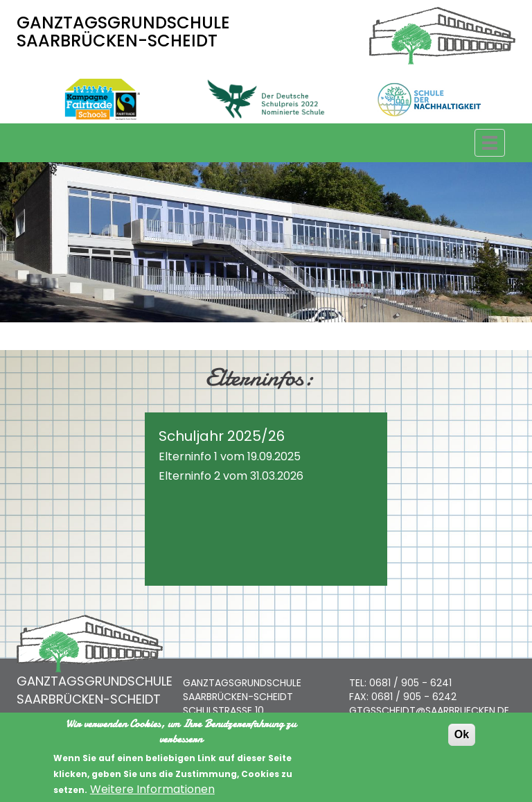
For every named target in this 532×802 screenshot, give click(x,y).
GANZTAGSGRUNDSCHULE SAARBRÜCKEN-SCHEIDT (123, 32)
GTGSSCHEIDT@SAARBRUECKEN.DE (429, 711)
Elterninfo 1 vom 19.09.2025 (230, 456)
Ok (462, 743)
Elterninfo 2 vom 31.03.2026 (231, 476)
